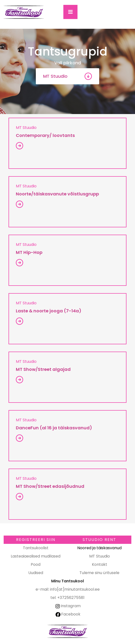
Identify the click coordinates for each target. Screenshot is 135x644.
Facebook (68, 614)
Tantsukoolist (36, 548)
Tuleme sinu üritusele (99, 573)
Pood (36, 564)
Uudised (36, 573)
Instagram (68, 606)
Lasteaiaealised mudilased (36, 556)
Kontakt (100, 564)
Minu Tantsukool (67, 631)
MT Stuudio (55, 76)
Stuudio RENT (99, 540)
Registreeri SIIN (36, 540)
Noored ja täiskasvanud (99, 548)
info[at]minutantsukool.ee (75, 589)
